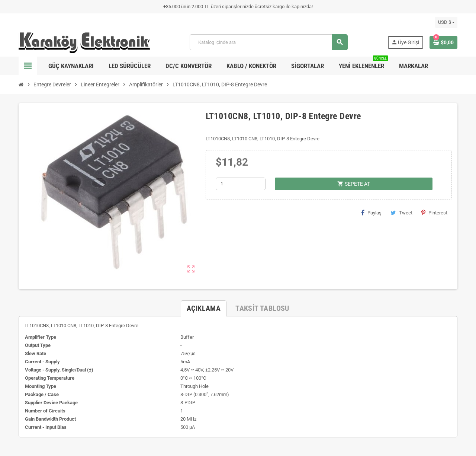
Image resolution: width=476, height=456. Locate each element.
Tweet (401, 213)
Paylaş (371, 213)
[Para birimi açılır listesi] (446, 22)
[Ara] (268, 42)
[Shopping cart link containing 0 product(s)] (443, 42)
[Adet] (241, 184)
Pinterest (434, 213)
